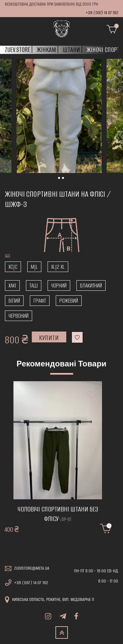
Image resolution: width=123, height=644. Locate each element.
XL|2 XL (58, 267)
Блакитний (91, 285)
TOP (62, 632)
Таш (34, 285)
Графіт (40, 301)
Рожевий (69, 301)
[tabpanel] (59, 116)
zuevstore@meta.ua (32, 568)
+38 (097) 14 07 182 (102, 13)
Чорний (59, 285)
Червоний (19, 316)
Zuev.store (18, 50)
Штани (71, 50)
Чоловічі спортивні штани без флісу (58, 514)
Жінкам (46, 50)
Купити (49, 338)
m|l (34, 267)
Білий (14, 301)
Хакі (12, 285)
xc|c (13, 267)
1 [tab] (66, 180)
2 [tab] (70, 180)
